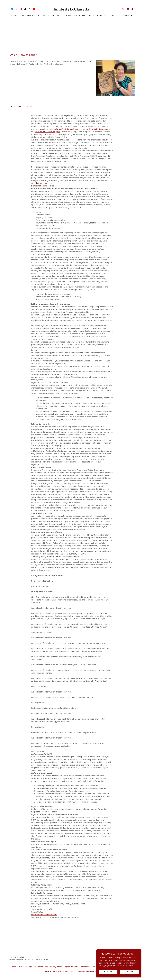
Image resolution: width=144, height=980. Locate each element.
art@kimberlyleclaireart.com (44, 915)
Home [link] (14, 16)
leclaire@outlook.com (43, 183)
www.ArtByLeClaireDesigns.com (96, 129)
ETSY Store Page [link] (30, 16)
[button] (132, 9)
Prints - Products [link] (75, 16)
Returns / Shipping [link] (61, 971)
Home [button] (14, 967)
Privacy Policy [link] (56, 967)
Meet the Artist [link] (98, 16)
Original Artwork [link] (71, 967)
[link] (12, 9)
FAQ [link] (73, 971)
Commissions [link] (86, 967)
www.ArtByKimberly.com (68, 129)
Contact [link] (116, 16)
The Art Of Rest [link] (52, 16)
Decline (108, 972)
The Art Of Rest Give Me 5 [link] (88, 971)
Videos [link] (48, 971)
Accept (129, 972)
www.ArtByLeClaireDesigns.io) (48, 132)
